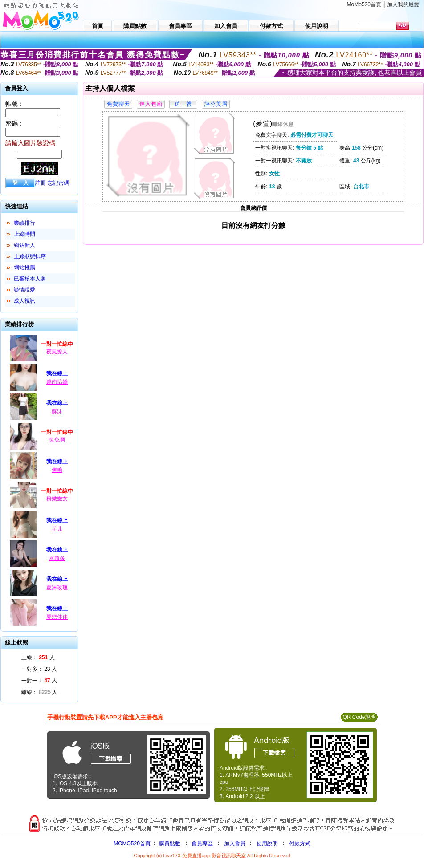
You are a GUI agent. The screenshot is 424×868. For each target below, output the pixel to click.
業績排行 (24, 223)
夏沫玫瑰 (57, 588)
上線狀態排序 (30, 256)
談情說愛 (24, 290)
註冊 (41, 183)
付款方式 (300, 844)
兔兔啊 (57, 440)
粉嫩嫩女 (57, 499)
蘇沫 (57, 411)
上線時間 (24, 234)
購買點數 (169, 844)
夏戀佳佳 (57, 617)
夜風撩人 (57, 352)
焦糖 (57, 470)
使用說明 (267, 844)
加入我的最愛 (403, 4)
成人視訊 (24, 301)
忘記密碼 (58, 183)
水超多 (57, 558)
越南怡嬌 (57, 382)
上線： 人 (38, 657)
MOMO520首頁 (132, 844)
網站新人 (24, 245)
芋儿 (57, 529)
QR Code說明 (359, 717)
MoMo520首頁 (364, 4)
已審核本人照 (30, 279)
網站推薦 (24, 268)
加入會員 (235, 844)
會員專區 (202, 844)
